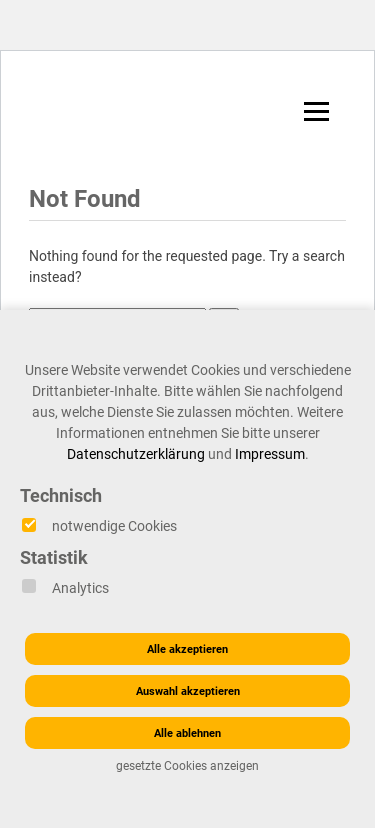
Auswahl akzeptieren (188, 691)
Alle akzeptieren (187, 649)
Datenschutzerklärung (136, 454)
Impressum (270, 454)
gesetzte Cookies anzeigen (187, 766)
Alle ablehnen (187, 733)
